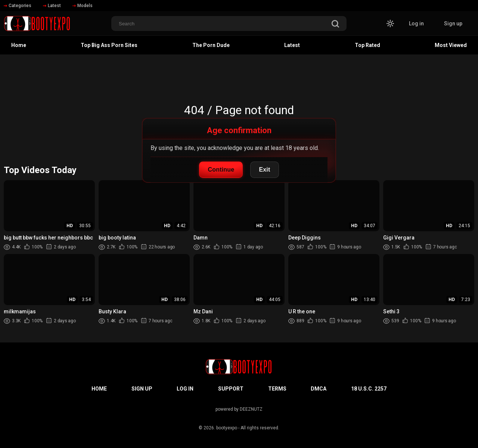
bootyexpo (227, 428)
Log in (416, 24)
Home (19, 45)
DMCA (319, 389)
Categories (18, 6)
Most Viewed (451, 45)
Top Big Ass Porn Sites (109, 45)
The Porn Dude (211, 45)
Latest (52, 6)
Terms (277, 389)
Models (83, 6)
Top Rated (367, 45)
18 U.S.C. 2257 (369, 389)
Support (231, 389)
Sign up (453, 24)
